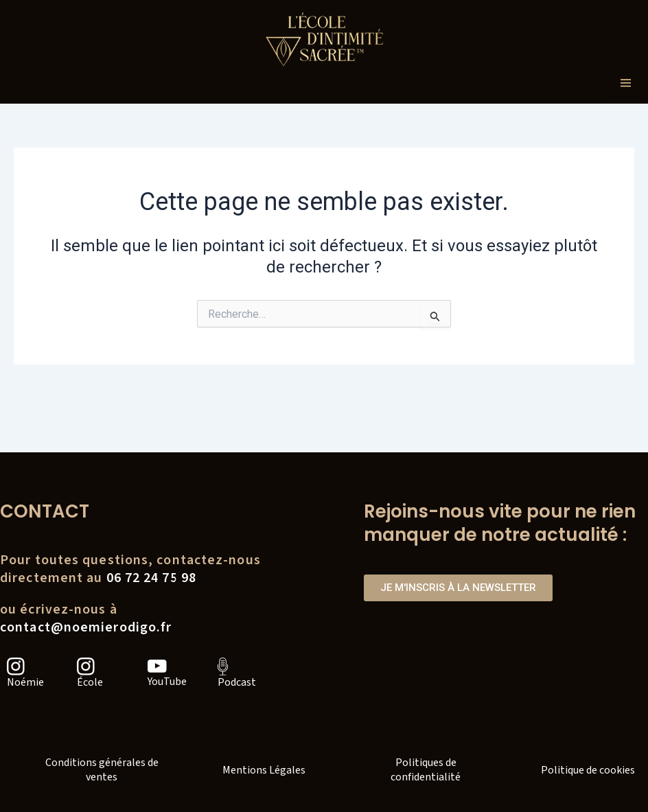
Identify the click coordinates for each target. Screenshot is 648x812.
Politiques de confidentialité (426, 770)
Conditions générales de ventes (102, 770)
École (90, 682)
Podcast (237, 682)
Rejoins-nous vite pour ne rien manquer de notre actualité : (500, 523)
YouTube (167, 682)
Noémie (25, 682)
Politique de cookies (588, 770)
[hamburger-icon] (626, 84)
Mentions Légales (264, 770)
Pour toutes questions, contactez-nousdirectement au (130, 569)
